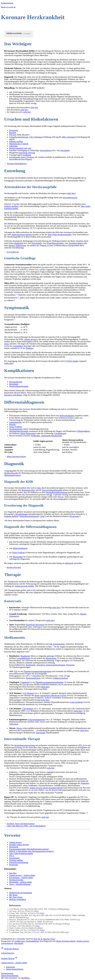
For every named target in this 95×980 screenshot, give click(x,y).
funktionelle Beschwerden (52, 436)
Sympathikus (18, 346)
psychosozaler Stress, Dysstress (22, 157)
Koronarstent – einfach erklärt (21, 878)
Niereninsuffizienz (33, 678)
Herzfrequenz (51, 658)
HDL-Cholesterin (69, 137)
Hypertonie (14, 130)
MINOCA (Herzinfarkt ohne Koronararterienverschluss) (31, 851)
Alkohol (83, 614)
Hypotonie (70, 665)
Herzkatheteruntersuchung (57, 492)
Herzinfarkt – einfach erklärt (20, 882)
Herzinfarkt (65, 150)
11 (87, 812)
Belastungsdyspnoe (12, 475)
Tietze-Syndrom (16, 427)
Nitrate (19, 728)
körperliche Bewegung (35, 625)
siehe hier (34, 108)
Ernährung (27, 155)
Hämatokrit (19, 243)
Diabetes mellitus (16, 141)
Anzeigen (27, 33)
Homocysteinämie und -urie (20, 148)
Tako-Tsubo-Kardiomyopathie (60, 235)
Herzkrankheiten (32, 941)
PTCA (60, 497)
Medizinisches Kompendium (21, 893)
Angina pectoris (30, 339)
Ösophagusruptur (16, 429)
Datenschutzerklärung (10, 976)
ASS (16, 671)
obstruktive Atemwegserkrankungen (51, 665)
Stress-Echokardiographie (52, 490)
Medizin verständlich (18, 899)
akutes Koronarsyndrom (53, 788)
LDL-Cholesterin (36, 137)
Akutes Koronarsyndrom (66, 941)
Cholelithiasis (60, 433)
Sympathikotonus (24, 658)
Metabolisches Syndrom (19, 144)
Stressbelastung (21, 514)
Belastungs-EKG (28, 490)
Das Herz (13, 873)
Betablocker (25, 656)
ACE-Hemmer (28, 693)
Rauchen (13, 133)
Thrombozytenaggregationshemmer (37, 671)
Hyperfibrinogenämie (55, 243)
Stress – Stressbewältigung (20, 884)
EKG (39, 488)
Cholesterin (14, 616)
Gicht (42, 516)
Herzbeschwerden (11, 473)
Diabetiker (85, 783)
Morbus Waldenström (17, 245)
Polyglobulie (37, 243)
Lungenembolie (15, 422)
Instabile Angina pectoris (19, 845)
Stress (7, 344)
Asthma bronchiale (60, 678)
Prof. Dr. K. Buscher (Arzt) (44, 939)
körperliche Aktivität (27, 153)
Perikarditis (36, 436)
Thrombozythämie (76, 243)
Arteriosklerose (46, 150)
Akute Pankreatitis (28, 433)
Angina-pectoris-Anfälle (24, 586)
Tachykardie (41, 733)
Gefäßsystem (20, 941)
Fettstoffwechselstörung (19, 137)
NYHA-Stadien (72, 361)
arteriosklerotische (70, 198)
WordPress (25, 978)
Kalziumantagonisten (37, 720)
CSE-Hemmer (28, 709)
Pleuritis (12, 424)
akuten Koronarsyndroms (22, 235)
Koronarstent (14, 858)
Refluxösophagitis (67, 416)
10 (55, 792)
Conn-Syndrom (76, 702)
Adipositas (13, 146)
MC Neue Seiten (16, 897)
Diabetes (29, 348)
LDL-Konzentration (57, 644)
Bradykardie (31, 665)
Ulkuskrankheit (83, 431)
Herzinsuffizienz (16, 382)
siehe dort (9, 363)
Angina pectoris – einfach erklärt (22, 875)
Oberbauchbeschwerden (19, 431)
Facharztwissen (7, 3)
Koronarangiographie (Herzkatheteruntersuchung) (29, 849)
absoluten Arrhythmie (13, 395)
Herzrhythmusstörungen (19, 386)
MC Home (13, 895)
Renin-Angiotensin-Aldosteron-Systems (51, 695)
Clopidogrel (25, 682)
